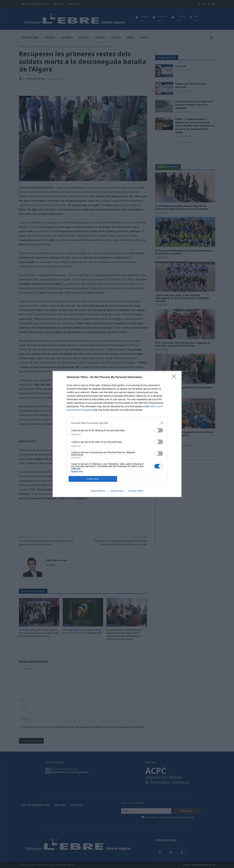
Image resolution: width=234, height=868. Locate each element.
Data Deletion (98, 491)
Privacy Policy (136, 491)
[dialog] (117, 434)
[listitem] (117, 423)
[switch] (159, 430)
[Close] (175, 377)
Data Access (117, 491)
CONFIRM (93, 479)
